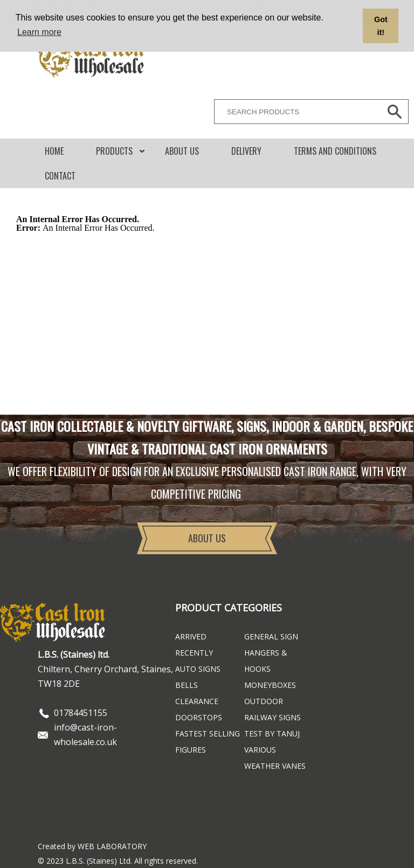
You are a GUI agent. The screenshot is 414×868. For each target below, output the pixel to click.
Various (260, 750)
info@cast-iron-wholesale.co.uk (85, 735)
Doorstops (199, 717)
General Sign (271, 636)
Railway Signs (272, 717)
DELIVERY (246, 151)
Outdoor (264, 701)
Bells (187, 685)
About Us (182, 151)
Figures (191, 750)
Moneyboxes (270, 685)
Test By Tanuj (272, 733)
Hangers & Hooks (266, 661)
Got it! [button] (381, 26)
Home (54, 151)
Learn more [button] (39, 32)
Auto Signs (198, 669)
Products (114, 151)
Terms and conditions (335, 151)
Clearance (197, 701)
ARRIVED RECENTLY (194, 645)
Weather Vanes (275, 766)
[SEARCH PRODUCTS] (295, 112)
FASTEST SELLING (208, 733)
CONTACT (60, 176)
